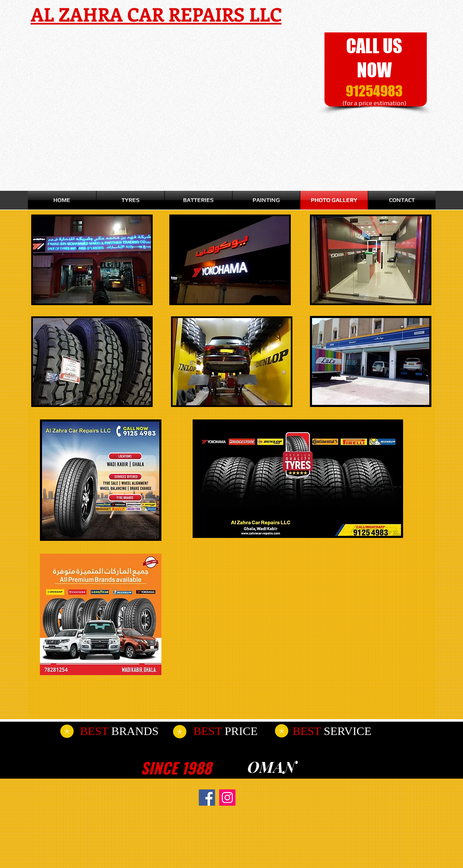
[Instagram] (227, 798)
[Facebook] (207, 798)
